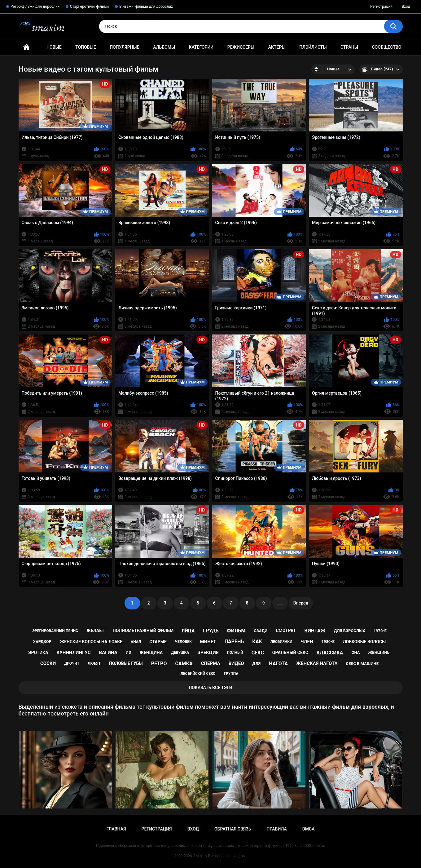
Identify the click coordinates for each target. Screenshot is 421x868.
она (355, 652)
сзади (261, 631)
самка (184, 664)
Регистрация (381, 7)
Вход (406, 7)
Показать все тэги (210, 688)
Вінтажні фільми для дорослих (146, 7)
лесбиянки (281, 642)
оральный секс (290, 653)
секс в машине (362, 664)
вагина (108, 653)
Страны (349, 47)
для (257, 664)
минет (208, 642)
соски (48, 663)
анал (136, 642)
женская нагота (317, 663)
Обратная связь (233, 829)
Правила (276, 829)
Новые (54, 47)
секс (258, 653)
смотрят (286, 631)
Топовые (86, 47)
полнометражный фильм (143, 631)
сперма (211, 663)
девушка (180, 653)
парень (234, 642)
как (257, 642)
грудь (211, 631)
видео (236, 663)
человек (183, 642)
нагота (278, 664)
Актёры (277, 47)
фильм (236, 631)
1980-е (328, 642)
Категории (201, 47)
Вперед (301, 603)
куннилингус (74, 653)
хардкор (42, 642)
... (280, 603)
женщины (379, 652)
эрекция (208, 653)
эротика (38, 653)
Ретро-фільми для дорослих (35, 7)
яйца (188, 631)
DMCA (309, 829)
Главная (26, 47)
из (128, 652)
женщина (151, 653)
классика (330, 653)
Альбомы (164, 47)
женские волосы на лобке (91, 642)
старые (158, 642)
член (307, 642)
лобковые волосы (364, 642)
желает (95, 631)
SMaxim (200, 856)
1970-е (380, 631)
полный (235, 653)
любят (94, 663)
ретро (159, 664)
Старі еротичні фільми (89, 7)
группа (231, 674)
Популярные (124, 47)
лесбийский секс (198, 674)
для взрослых (350, 631)
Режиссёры (241, 47)
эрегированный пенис (55, 631)
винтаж (315, 631)
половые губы (126, 663)
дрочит (72, 663)
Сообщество (386, 47)
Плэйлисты (313, 47)
